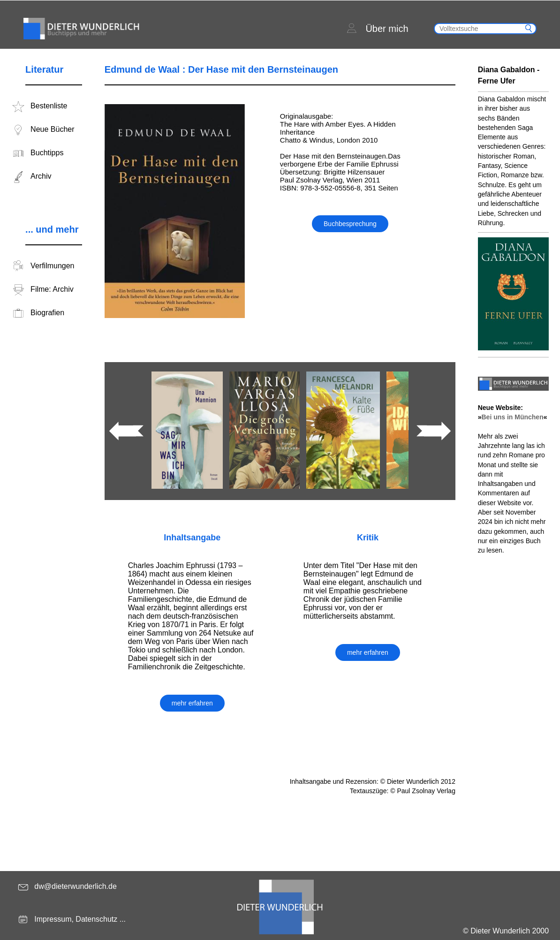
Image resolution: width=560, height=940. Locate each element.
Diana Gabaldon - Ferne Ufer (509, 75)
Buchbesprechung (350, 224)
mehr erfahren (192, 703)
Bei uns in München (512, 417)
